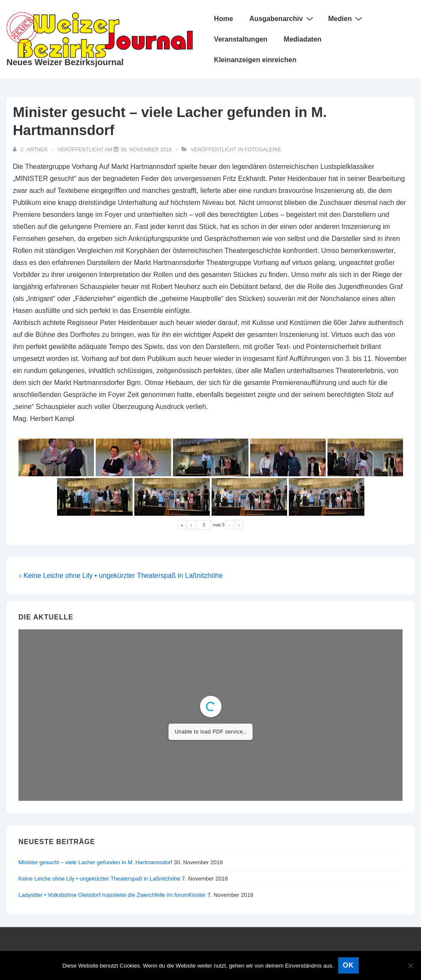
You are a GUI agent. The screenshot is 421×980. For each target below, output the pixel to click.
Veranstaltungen (241, 39)
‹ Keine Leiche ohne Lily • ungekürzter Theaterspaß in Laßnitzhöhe (121, 576)
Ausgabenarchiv (282, 18)
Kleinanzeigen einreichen (255, 60)
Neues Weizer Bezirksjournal (65, 62)
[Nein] (410, 965)
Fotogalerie (263, 150)
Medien (346, 18)
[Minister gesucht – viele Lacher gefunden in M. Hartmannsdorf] (146, 150)
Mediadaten (303, 39)
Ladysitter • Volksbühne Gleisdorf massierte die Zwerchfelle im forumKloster (112, 895)
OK (348, 965)
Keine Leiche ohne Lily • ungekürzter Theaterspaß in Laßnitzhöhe (99, 879)
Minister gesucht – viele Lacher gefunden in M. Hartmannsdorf (95, 862)
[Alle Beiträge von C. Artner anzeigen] (31, 150)
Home (224, 19)
